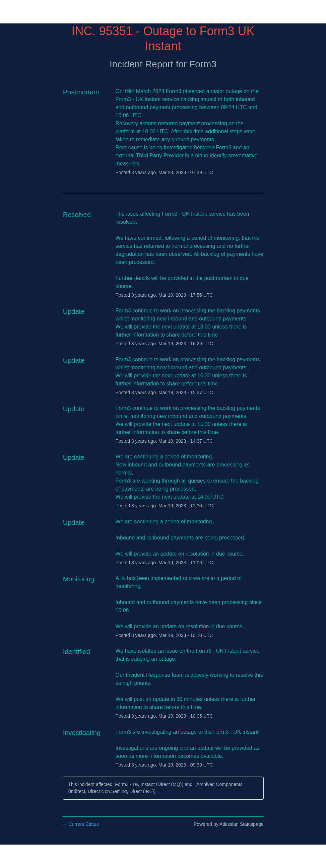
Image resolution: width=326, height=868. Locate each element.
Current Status (81, 824)
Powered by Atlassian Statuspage (229, 824)
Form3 (203, 64)
